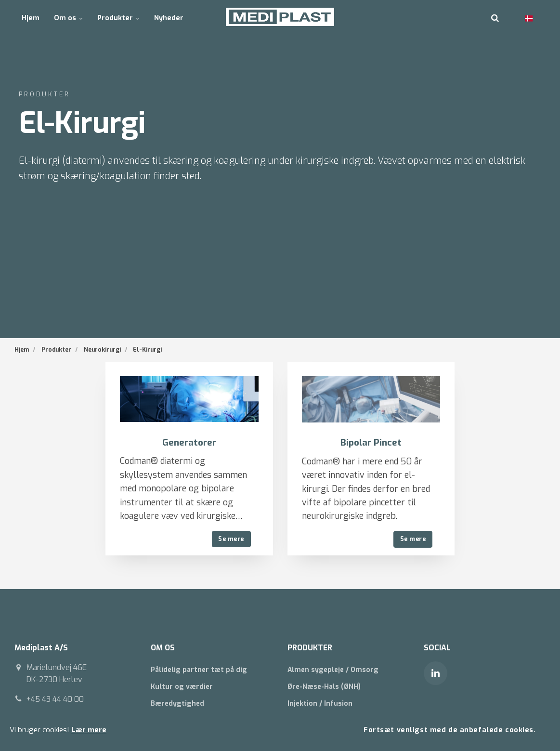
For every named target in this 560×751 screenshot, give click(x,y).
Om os (68, 17)
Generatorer (189, 442)
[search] (495, 17)
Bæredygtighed (177, 704)
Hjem (30, 17)
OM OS (163, 648)
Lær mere (89, 730)
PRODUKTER (310, 648)
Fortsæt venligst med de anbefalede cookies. (449, 730)
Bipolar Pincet (371, 442)
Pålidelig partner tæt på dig (199, 670)
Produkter (117, 17)
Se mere (231, 539)
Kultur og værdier (182, 687)
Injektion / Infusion (320, 704)
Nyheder (167, 17)
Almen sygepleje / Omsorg (333, 670)
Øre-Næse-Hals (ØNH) (324, 687)
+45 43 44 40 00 (55, 699)
